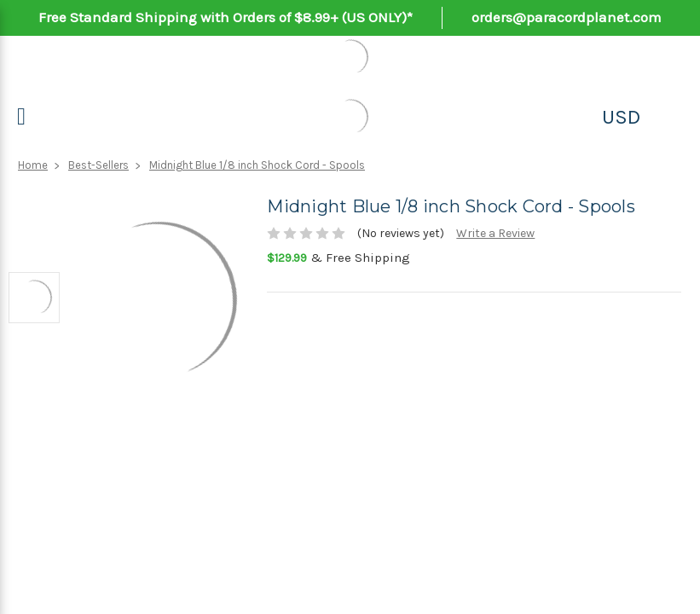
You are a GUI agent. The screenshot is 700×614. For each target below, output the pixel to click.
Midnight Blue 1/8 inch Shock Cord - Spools (257, 165)
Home (33, 165)
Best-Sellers (98, 165)
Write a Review (495, 233)
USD (621, 117)
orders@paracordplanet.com (567, 17)
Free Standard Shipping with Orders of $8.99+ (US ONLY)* (226, 17)
